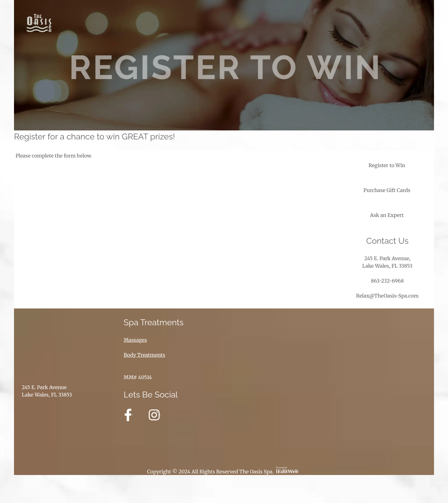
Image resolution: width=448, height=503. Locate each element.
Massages (135, 340)
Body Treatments (145, 355)
